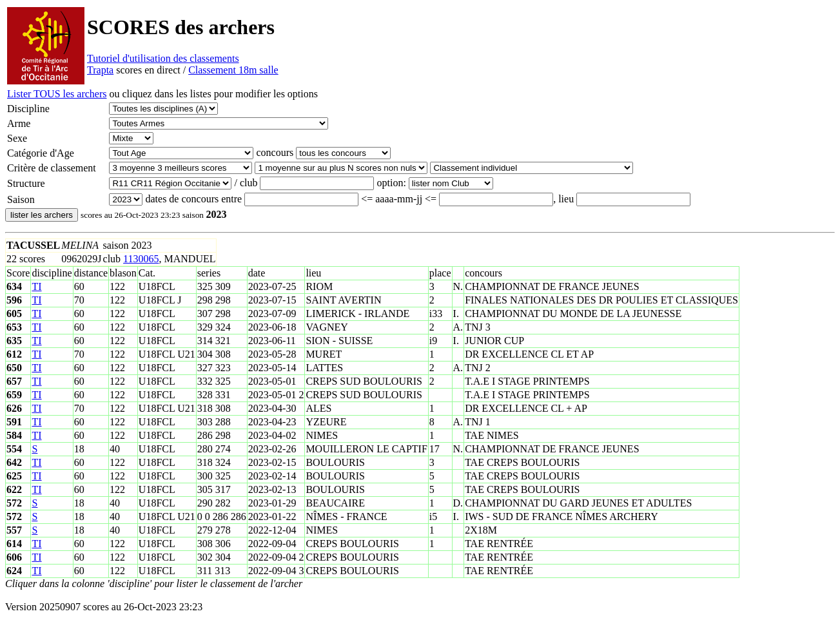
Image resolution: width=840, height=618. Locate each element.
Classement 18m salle (233, 70)
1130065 (141, 259)
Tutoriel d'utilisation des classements (163, 58)
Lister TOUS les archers (57, 94)
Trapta (100, 70)
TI (36, 286)
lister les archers (42, 215)
